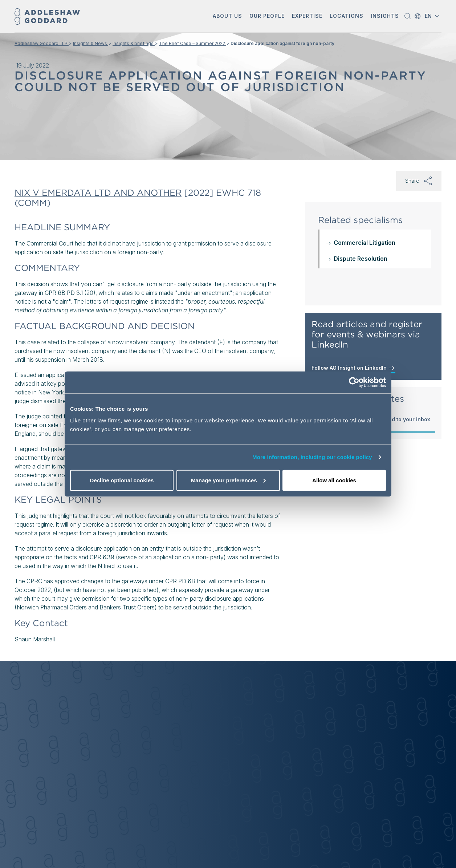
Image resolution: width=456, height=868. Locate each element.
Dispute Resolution (361, 259)
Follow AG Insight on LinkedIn (353, 368)
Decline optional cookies (122, 480)
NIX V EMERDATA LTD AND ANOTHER (98, 193)
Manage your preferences (228, 480)
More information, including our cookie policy (312, 457)
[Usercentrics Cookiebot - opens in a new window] (354, 382)
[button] (227, 17)
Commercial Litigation (365, 243)
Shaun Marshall (35, 639)
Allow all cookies (334, 480)
